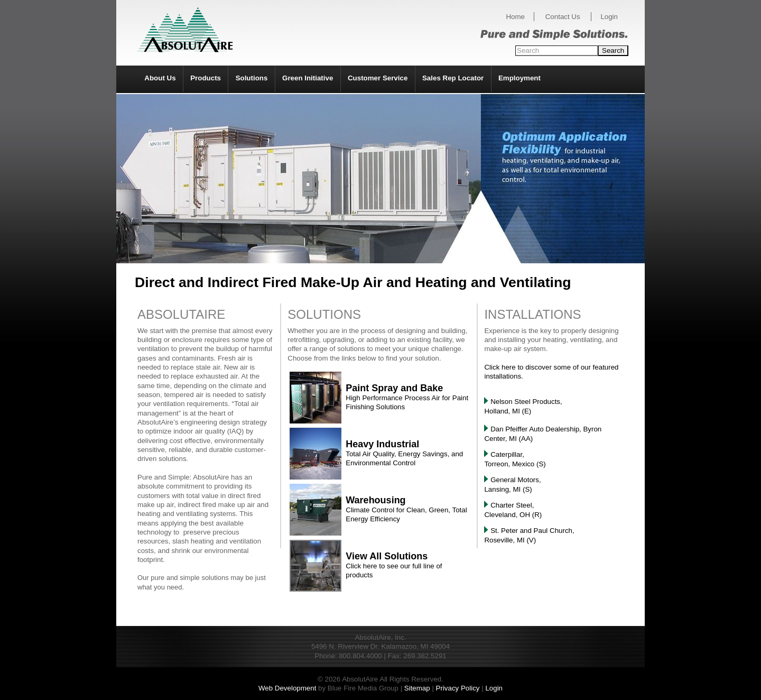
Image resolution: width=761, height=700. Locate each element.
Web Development (287, 688)
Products (206, 78)
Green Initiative (308, 78)
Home (515, 17)
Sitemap (417, 688)
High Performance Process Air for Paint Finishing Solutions (407, 398)
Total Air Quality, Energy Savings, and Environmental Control (404, 454)
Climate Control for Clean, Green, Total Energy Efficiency (406, 510)
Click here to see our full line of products (394, 566)
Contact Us (563, 17)
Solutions (252, 78)
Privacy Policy (458, 688)
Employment (519, 78)
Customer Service (378, 78)
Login (609, 17)
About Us (160, 78)
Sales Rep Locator (453, 78)
